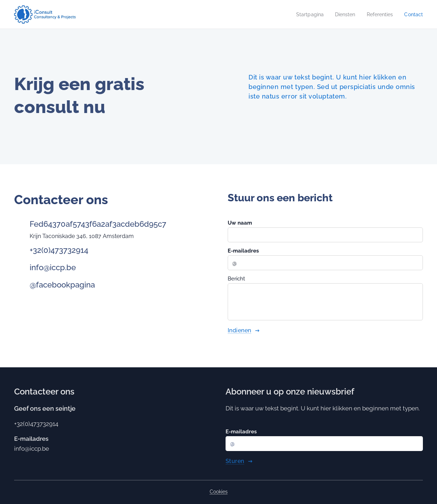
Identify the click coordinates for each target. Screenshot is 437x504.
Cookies (219, 492)
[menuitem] (305, 14)
